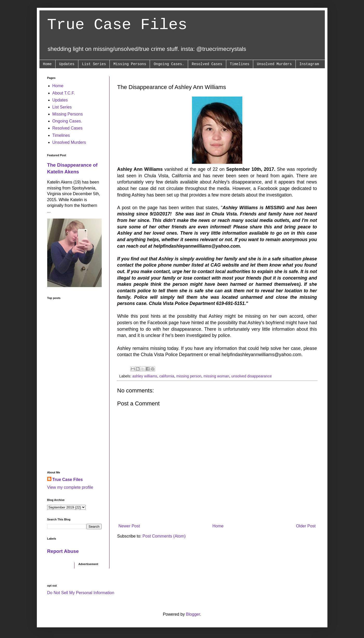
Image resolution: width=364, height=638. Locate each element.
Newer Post (129, 526)
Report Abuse (63, 551)
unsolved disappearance (251, 376)
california (167, 376)
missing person (189, 376)
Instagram (309, 64)
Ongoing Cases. (169, 64)
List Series (94, 64)
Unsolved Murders (274, 64)
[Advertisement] (74, 385)
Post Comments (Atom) (164, 536)
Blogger (193, 614)
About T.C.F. (64, 93)
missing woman (216, 376)
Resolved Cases (207, 64)
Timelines (240, 64)
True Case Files (117, 25)
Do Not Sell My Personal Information (81, 593)
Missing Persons (130, 64)
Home (47, 64)
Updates (67, 64)
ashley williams (145, 376)
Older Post (306, 526)
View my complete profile (70, 487)
